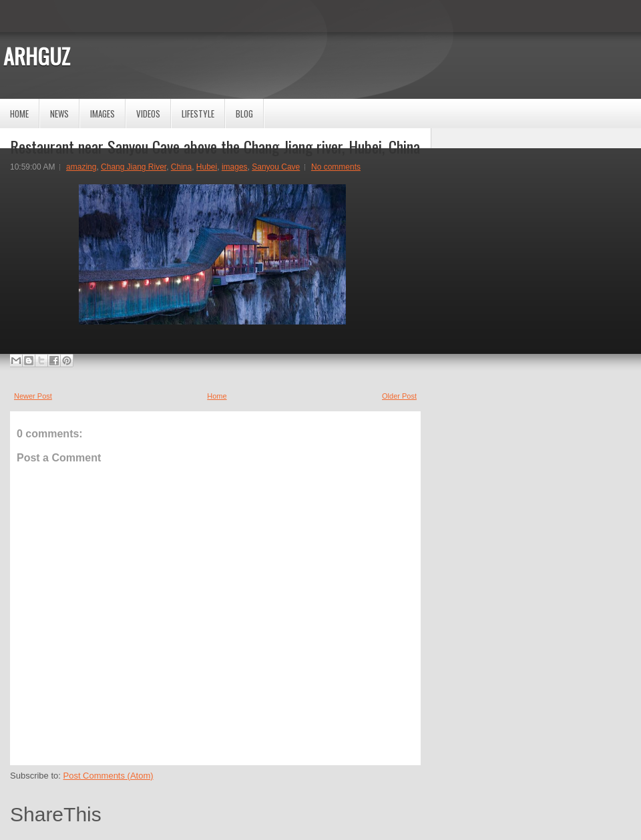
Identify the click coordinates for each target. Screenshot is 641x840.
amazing (81, 167)
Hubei (207, 167)
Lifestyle (198, 114)
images (235, 167)
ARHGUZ (37, 56)
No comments (336, 167)
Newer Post (33, 396)
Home (19, 114)
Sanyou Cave (276, 167)
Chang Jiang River (134, 167)
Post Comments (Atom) (109, 776)
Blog (244, 114)
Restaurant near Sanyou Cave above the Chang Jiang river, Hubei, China (215, 146)
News (59, 114)
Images (102, 114)
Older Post (399, 396)
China (181, 167)
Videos (148, 114)
